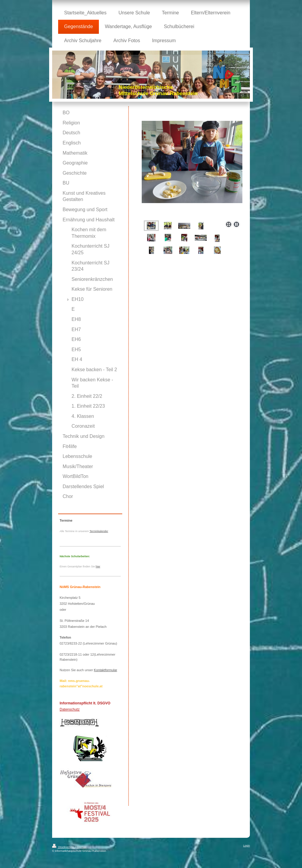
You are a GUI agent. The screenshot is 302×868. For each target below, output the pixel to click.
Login (247, 846)
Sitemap (81, 847)
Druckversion (64, 847)
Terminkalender (99, 531)
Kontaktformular (105, 670)
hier (98, 567)
